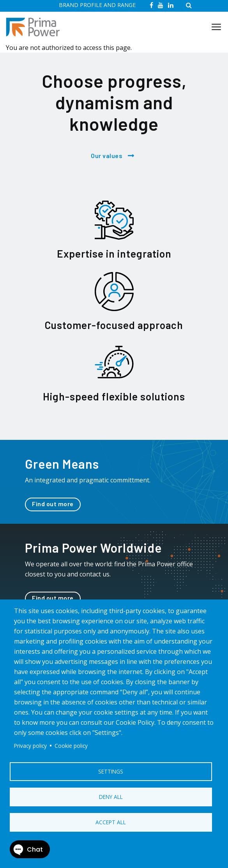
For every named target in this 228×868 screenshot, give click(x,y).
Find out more (53, 504)
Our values (107, 156)
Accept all (111, 822)
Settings (111, 771)
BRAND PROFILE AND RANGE (97, 5)
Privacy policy (30, 746)
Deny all (111, 797)
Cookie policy (71, 746)
